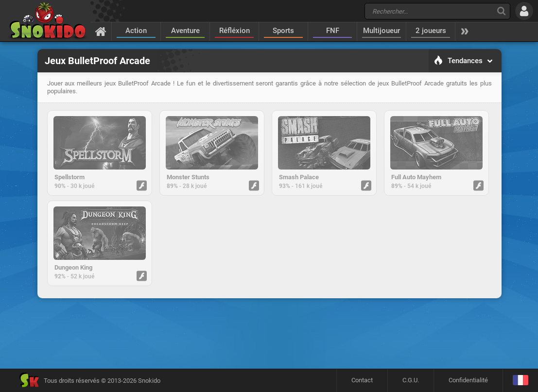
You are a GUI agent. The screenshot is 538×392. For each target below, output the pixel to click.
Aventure (185, 31)
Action (136, 31)
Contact (362, 380)
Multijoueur (382, 31)
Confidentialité (468, 380)
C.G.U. (411, 380)
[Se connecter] (524, 11)
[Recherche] (501, 11)
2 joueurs (431, 31)
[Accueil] (101, 31)
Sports (283, 31)
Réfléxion (234, 31)
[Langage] (520, 381)
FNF (333, 31)
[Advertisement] (269, 333)
